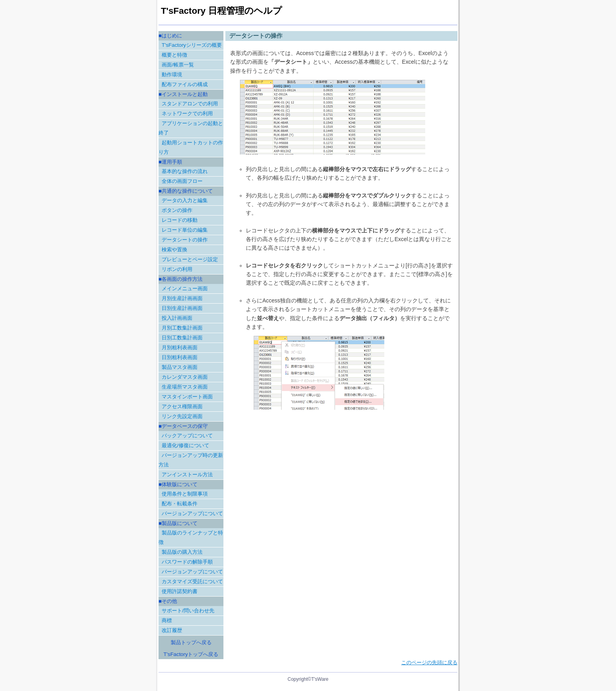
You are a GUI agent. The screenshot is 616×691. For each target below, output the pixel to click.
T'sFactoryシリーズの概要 (192, 45)
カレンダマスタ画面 (185, 377)
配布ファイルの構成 (185, 84)
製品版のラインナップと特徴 (191, 537)
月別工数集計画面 (182, 328)
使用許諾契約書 (180, 591)
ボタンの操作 (177, 210)
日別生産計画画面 (182, 308)
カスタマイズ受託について (192, 581)
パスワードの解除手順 (187, 562)
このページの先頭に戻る (429, 662)
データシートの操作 (185, 240)
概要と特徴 (174, 55)
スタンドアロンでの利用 (190, 104)
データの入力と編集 (185, 200)
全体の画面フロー (182, 181)
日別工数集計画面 (182, 338)
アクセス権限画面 (182, 406)
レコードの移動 (180, 220)
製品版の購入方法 (182, 552)
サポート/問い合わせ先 (188, 611)
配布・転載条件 (180, 504)
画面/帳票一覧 (178, 65)
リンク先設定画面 (182, 416)
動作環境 (172, 75)
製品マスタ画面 (180, 367)
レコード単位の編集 (185, 230)
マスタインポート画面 (187, 397)
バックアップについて (187, 436)
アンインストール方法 (187, 474)
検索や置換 (174, 250)
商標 (167, 620)
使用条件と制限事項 (185, 494)
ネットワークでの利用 (187, 113)
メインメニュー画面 (185, 288)
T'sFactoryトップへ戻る (191, 654)
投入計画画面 (177, 318)
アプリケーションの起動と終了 (191, 128)
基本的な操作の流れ (185, 171)
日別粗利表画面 (180, 357)
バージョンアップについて (192, 513)
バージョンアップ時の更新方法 (191, 460)
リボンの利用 (177, 269)
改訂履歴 (172, 630)
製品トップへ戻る (191, 642)
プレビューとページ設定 (190, 259)
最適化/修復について (185, 445)
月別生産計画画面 (182, 298)
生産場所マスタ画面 (185, 387)
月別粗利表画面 (180, 347)
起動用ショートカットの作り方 (191, 147)
